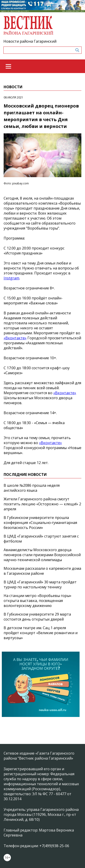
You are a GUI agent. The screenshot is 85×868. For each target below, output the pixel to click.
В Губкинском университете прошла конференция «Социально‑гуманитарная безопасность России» (40, 523)
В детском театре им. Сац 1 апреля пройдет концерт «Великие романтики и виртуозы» (41, 633)
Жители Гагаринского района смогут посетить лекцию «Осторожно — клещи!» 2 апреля (42, 504)
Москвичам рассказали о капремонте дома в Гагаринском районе (42, 571)
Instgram (11, 278)
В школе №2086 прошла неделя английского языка (32, 488)
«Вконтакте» (15, 338)
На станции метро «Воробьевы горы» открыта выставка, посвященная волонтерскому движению (38, 601)
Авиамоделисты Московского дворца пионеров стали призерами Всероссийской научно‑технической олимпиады (42, 555)
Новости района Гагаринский (30, 41)
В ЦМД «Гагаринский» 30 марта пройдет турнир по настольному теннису (40, 584)
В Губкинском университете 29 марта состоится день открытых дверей (37, 617)
